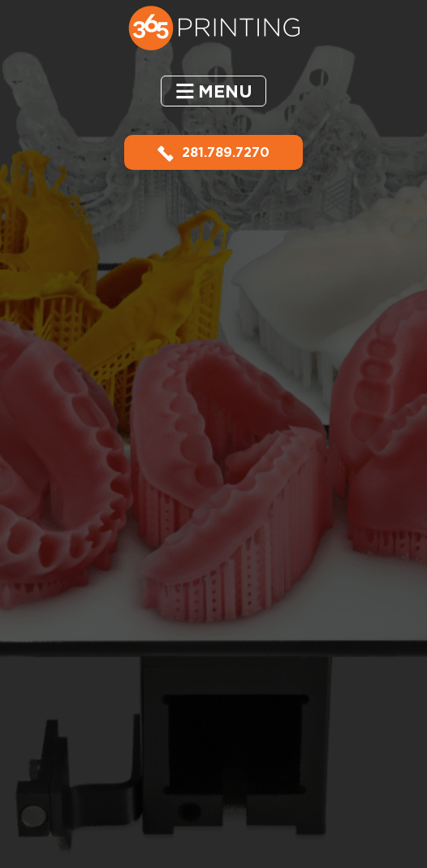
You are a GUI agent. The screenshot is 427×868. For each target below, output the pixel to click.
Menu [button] (225, 91)
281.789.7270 (213, 152)
